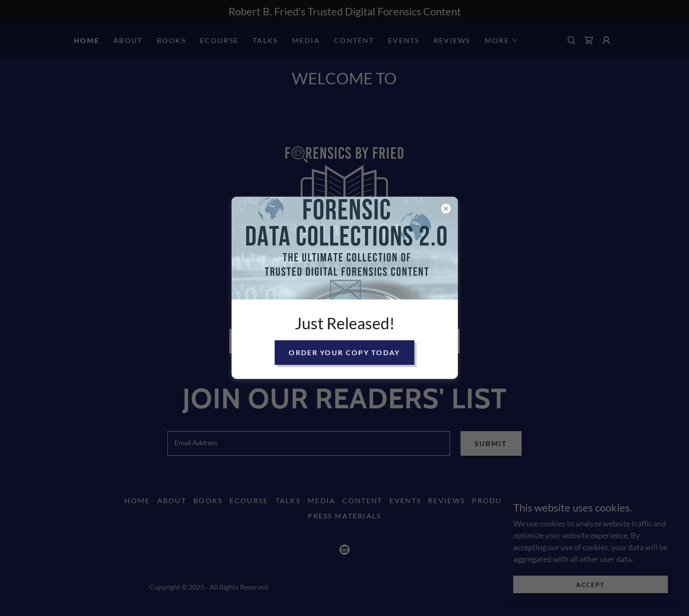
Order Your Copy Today (344, 352)
